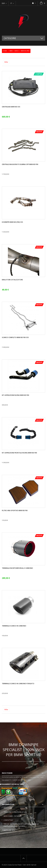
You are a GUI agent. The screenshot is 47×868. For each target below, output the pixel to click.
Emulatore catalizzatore (12, 280)
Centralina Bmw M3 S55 (11, 107)
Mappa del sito (9, 830)
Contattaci (8, 820)
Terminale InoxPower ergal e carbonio (17, 568)
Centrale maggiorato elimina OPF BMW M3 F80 (20, 164)
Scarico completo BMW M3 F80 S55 (15, 337)
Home (5, 51)
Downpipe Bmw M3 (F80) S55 (12, 222)
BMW (11, 51)
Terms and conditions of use (15, 812)
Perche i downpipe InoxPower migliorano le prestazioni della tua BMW (21, 825)
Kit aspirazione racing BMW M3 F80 (15, 395)
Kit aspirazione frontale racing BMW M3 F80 (19, 453)
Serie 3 (17, 51)
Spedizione (8, 808)
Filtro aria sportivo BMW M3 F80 (15, 511)
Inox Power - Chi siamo (12, 816)
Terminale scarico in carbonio (14, 626)
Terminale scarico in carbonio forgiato (18, 684)
